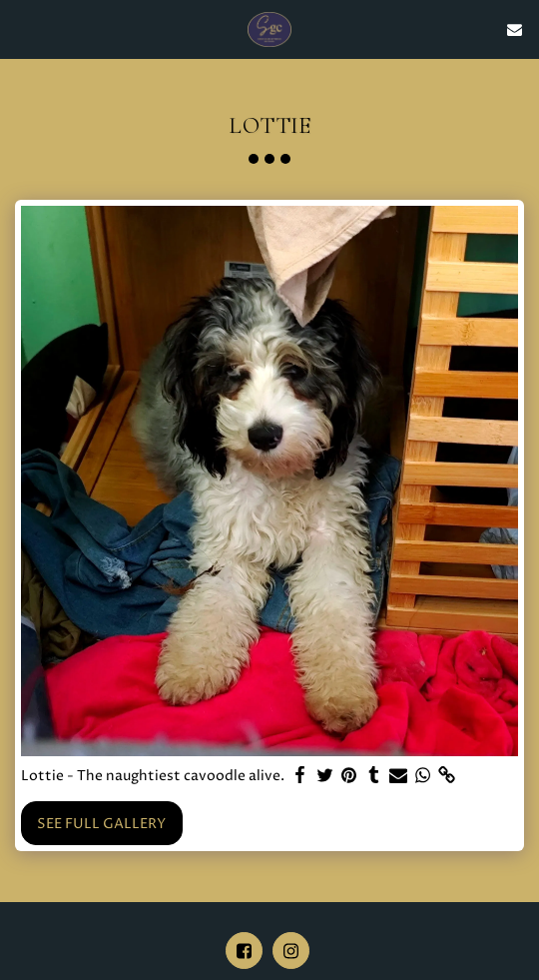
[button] (22, 28)
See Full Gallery (101, 824)
